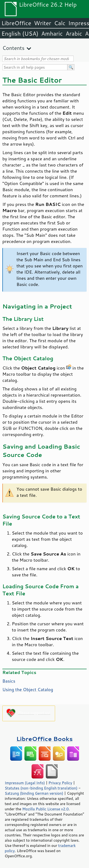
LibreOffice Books (45, 739)
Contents (13, 48)
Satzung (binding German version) (34, 793)
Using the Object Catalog (28, 689)
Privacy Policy (60, 783)
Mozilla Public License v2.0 (46, 809)
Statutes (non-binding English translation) (41, 788)
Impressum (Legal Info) (25, 783)
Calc (60, 23)
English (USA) (20, 33)
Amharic (52, 33)
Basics (9, 681)
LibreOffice (16, 23)
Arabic (74, 33)
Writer (42, 23)
